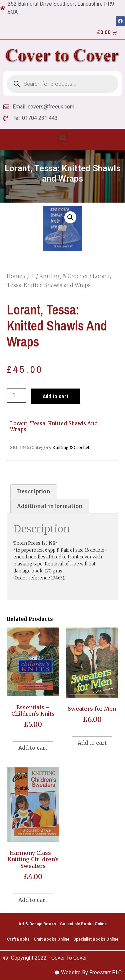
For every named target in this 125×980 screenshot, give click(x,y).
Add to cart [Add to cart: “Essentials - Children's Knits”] (33, 748)
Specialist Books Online (96, 939)
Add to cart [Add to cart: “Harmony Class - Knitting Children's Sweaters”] (33, 900)
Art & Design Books (37, 924)
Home (14, 276)
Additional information (50, 506)
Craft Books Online (51, 939)
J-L (31, 276)
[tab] (34, 492)
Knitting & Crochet (64, 276)
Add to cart (55, 396)
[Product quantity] (16, 396)
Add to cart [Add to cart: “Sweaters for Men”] (92, 743)
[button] (62, 138)
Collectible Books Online (83, 924)
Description (34, 491)
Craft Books (18, 939)
